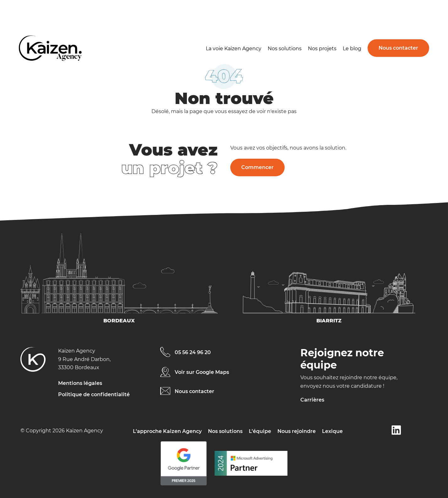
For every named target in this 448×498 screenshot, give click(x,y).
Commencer (257, 167)
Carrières (312, 400)
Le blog (352, 49)
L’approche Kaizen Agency (167, 431)
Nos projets (322, 49)
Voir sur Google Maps (202, 372)
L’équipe (260, 431)
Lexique (332, 431)
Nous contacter (398, 48)
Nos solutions (285, 49)
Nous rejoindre (297, 431)
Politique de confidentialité (94, 394)
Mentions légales (80, 383)
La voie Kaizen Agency (234, 49)
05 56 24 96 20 (193, 352)
